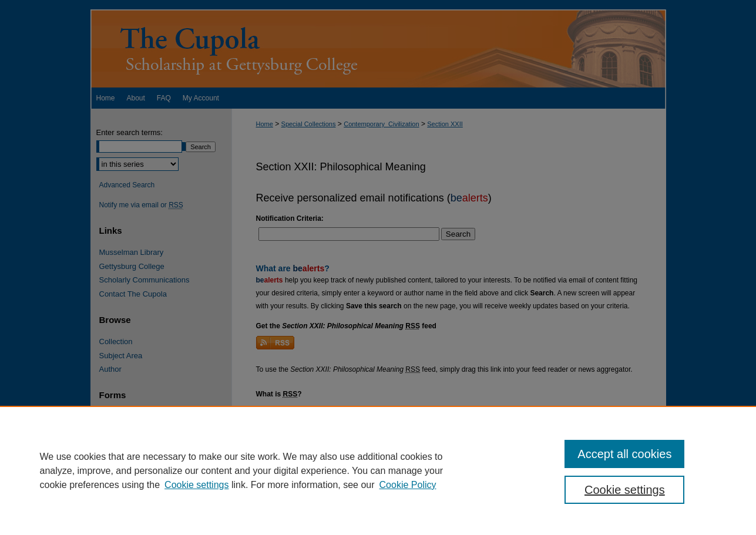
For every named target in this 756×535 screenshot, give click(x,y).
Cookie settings (196, 485)
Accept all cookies (624, 454)
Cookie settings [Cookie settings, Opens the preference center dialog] (625, 490)
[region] (378, 470)
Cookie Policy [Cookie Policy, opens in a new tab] (408, 485)
